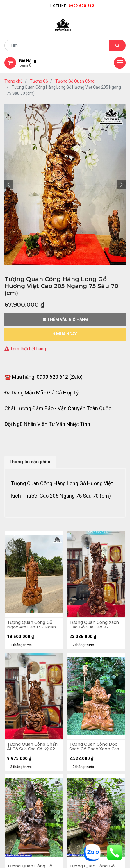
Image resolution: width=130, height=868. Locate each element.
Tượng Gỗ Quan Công (75, 81)
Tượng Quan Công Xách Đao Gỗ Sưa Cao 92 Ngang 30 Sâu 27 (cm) (94, 625)
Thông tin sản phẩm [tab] (30, 462)
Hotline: (72, 6)
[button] (9, 185)
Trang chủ (14, 81)
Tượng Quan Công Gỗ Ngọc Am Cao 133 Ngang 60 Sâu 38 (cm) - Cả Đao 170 (33, 625)
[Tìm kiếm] (117, 45)
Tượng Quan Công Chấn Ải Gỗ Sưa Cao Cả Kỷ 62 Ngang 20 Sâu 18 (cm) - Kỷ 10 (32, 747)
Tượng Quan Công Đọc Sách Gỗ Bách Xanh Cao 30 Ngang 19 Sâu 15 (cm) (94, 747)
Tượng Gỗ (39, 81)
